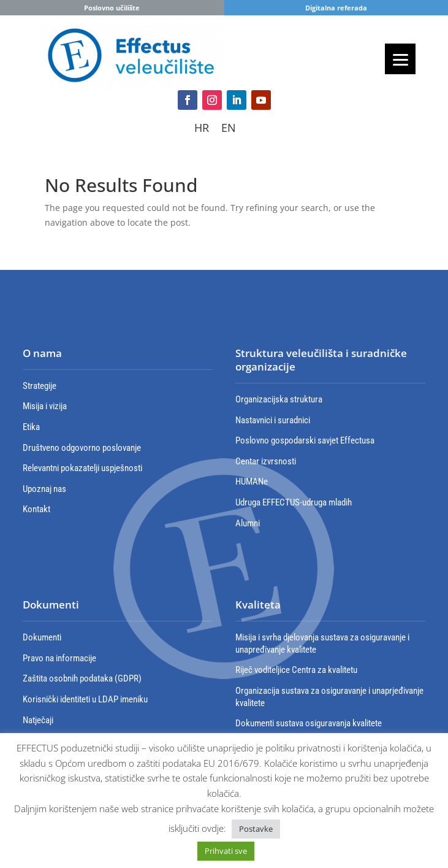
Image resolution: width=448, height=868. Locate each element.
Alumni (248, 523)
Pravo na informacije (59, 658)
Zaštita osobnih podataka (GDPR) (82, 678)
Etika (31, 427)
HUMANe (252, 482)
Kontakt (36, 509)
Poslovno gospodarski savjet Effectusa (305, 440)
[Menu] (400, 59)
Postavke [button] (256, 829)
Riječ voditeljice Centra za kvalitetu (296, 670)
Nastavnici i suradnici (273, 420)
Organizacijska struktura (279, 399)
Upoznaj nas (44, 489)
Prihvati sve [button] (226, 851)
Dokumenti (42, 637)
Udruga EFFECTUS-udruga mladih (294, 502)
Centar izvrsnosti (266, 461)
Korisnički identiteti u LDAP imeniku (85, 699)
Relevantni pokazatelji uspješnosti (82, 468)
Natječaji (38, 720)
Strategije (40, 386)
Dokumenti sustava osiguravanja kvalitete (309, 723)
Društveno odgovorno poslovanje (82, 448)
